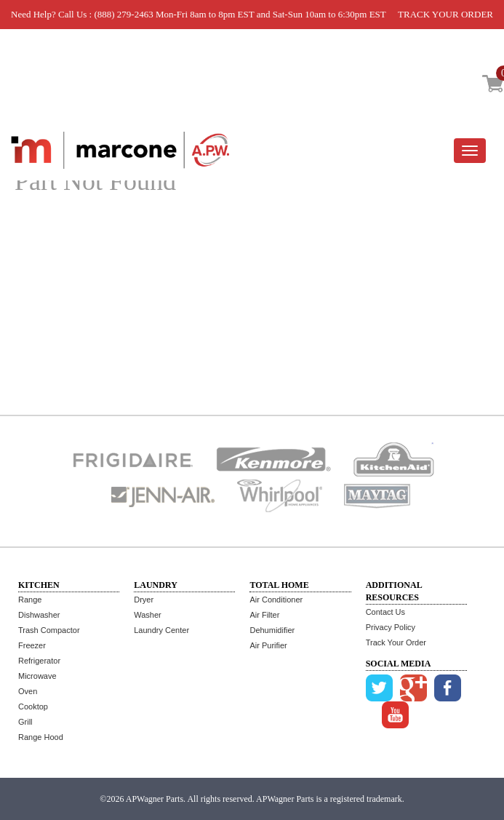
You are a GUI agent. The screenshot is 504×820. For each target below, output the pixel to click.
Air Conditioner (276, 600)
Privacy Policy (391, 627)
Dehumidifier (272, 630)
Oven (28, 691)
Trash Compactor (49, 630)
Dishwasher (39, 615)
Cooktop (33, 706)
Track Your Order (396, 642)
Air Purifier (268, 645)
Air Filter (264, 615)
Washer (148, 615)
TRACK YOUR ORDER (445, 14)
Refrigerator (39, 661)
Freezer (32, 645)
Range (30, 600)
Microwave (37, 676)
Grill (25, 722)
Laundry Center (161, 630)
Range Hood (41, 737)
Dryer (144, 600)
